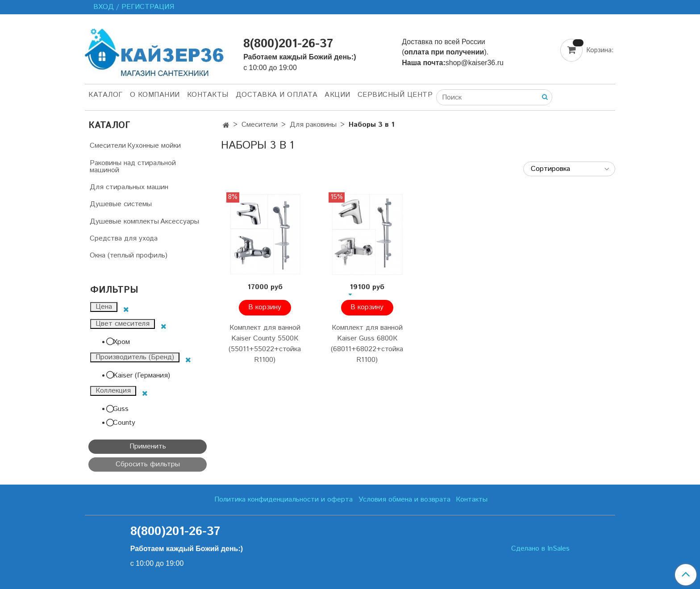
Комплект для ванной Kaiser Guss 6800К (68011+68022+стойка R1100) (367, 344)
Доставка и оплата (277, 95)
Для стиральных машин (129, 187)
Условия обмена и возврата (404, 500)
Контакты (208, 95)
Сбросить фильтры (148, 464)
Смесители (260, 125)
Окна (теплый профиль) (129, 255)
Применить (148, 446)
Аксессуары (180, 222)
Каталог (106, 95)
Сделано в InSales (540, 549)
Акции (337, 95)
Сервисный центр (395, 95)
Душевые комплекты (124, 222)
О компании (155, 95)
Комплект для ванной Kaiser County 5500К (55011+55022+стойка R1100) (265, 344)
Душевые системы (121, 204)
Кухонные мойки (154, 146)
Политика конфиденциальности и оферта (283, 500)
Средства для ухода (124, 239)
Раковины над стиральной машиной (133, 167)
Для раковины (313, 125)
